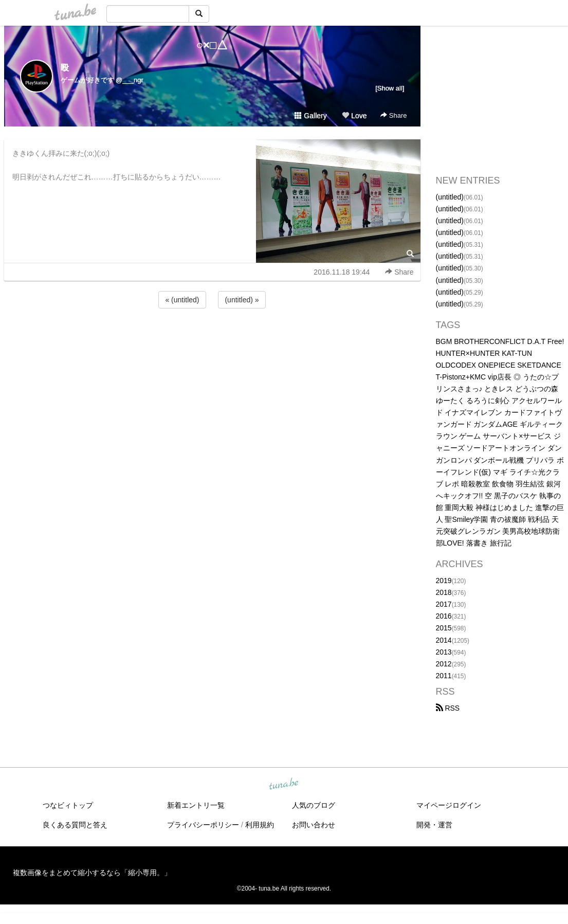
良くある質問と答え (75, 825)
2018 (444, 592)
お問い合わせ (314, 825)
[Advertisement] (212, 338)
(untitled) (450, 197)
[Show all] (390, 88)
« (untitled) (182, 300)
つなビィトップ (68, 805)
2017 (444, 604)
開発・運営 (434, 825)
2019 (444, 581)
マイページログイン (449, 805)
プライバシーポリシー (203, 825)
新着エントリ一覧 (196, 805)
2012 (444, 664)
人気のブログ (314, 805)
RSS (448, 708)
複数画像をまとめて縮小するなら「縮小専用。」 (92, 873)
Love (354, 116)
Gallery (310, 116)
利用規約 (260, 825)
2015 (444, 628)
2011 (444, 676)
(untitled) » (242, 300)
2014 (444, 640)
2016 (444, 616)
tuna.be (284, 785)
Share (393, 115)
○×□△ (212, 45)
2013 (444, 652)
